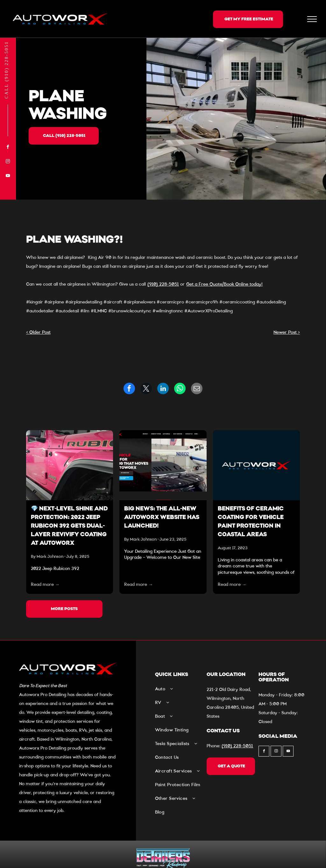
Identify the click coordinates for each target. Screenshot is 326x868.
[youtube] (8, 177)
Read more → (45, 585)
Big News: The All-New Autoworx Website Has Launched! (162, 518)
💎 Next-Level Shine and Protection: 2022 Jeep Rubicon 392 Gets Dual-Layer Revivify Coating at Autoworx (69, 526)
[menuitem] (179, 691)
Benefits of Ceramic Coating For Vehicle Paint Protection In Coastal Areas (251, 522)
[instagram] (8, 162)
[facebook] (8, 148)
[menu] (312, 19)
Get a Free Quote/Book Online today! (224, 284)
